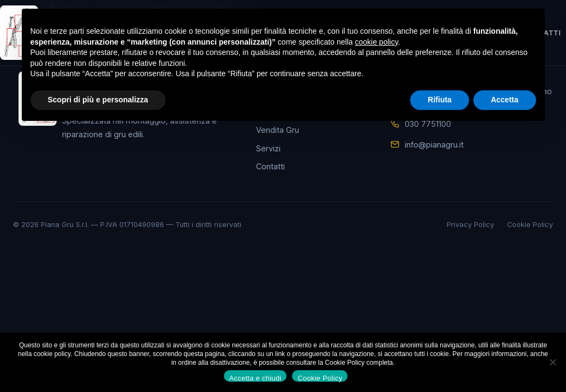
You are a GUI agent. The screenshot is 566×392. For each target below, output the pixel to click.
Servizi (268, 148)
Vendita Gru (278, 130)
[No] (552, 362)
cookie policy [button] (376, 42)
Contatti (270, 166)
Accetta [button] (505, 100)
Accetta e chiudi (255, 378)
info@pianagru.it (434, 145)
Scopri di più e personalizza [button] (98, 100)
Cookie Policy (530, 225)
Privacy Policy (470, 225)
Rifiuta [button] (440, 100)
